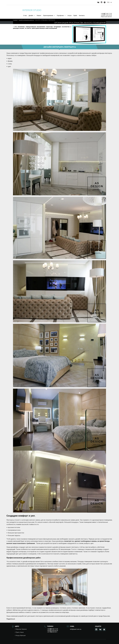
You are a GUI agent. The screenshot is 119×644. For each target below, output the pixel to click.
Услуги (69, 16)
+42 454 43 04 (106, 15)
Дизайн (32, 16)
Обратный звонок (106, 17)
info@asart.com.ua (76, 629)
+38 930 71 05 (106, 14)
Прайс (75, 16)
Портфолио (61, 16)
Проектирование (49, 16)
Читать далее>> (17, 30)
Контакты (82, 16)
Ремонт (39, 16)
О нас (25, 16)
